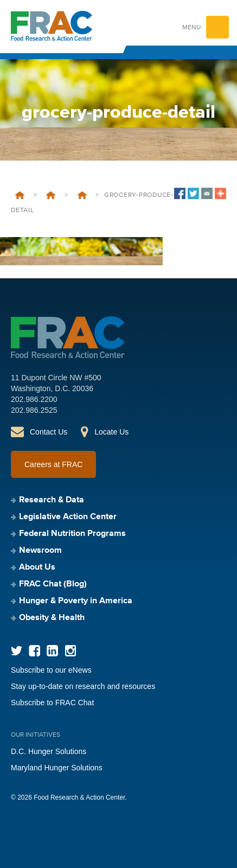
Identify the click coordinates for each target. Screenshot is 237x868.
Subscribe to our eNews (51, 670)
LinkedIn (52, 651)
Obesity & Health (52, 618)
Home (20, 195)
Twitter (17, 651)
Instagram (70, 651)
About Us (51, 195)
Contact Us (49, 432)
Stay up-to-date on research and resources (83, 686)
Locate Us (111, 432)
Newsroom (40, 551)
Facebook (34, 651)
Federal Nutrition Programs (72, 534)
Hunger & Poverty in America (76, 601)
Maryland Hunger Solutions (57, 768)
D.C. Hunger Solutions (49, 751)
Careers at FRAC (53, 464)
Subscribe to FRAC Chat (52, 703)
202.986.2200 (34, 399)
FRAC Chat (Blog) (53, 584)
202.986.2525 (34, 410)
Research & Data (52, 500)
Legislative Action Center (68, 517)
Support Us (82, 195)
